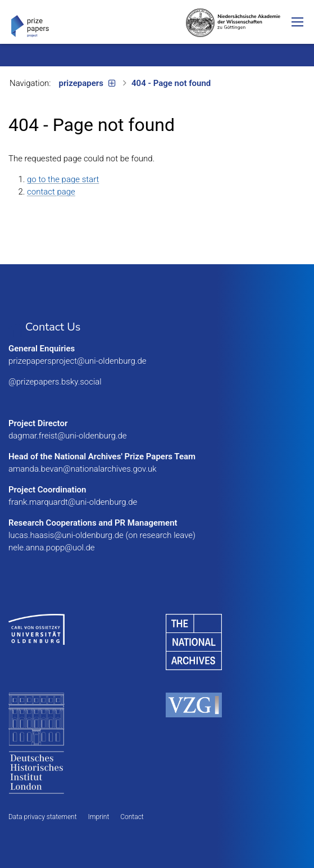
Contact (132, 817)
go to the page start (63, 179)
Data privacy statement (43, 817)
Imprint (99, 817)
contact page (51, 192)
